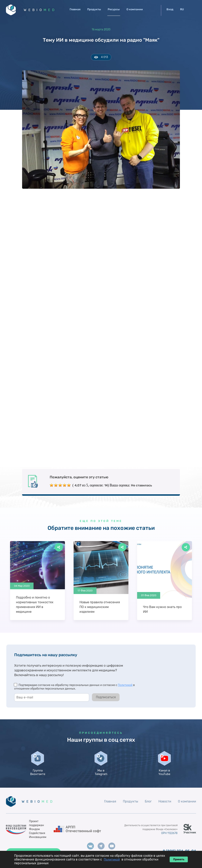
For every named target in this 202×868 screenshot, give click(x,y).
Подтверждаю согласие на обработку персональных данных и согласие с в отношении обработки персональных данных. (74, 687)
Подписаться (106, 697)
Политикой (125, 685)
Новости (165, 801)
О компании (135, 9)
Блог (148, 801)
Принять (179, 859)
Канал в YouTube (164, 772)
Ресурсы (114, 9)
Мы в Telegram (101, 772)
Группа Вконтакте (38, 772)
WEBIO (40, 10)
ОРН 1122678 (169, 833)
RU (182, 9)
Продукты (94, 9)
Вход (170, 9)
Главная (75, 9)
